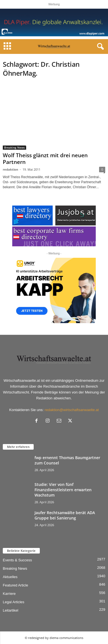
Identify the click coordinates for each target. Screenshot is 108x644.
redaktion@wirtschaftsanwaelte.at (72, 410)
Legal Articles (13, 602)
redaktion (10, 169)
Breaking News (14, 147)
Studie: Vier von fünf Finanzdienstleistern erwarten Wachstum (63, 490)
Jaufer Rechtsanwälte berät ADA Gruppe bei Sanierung (65, 515)
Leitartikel (11, 610)
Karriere (9, 594)
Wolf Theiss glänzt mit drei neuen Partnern (45, 159)
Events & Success (17, 560)
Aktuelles (10, 577)
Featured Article (15, 585)
